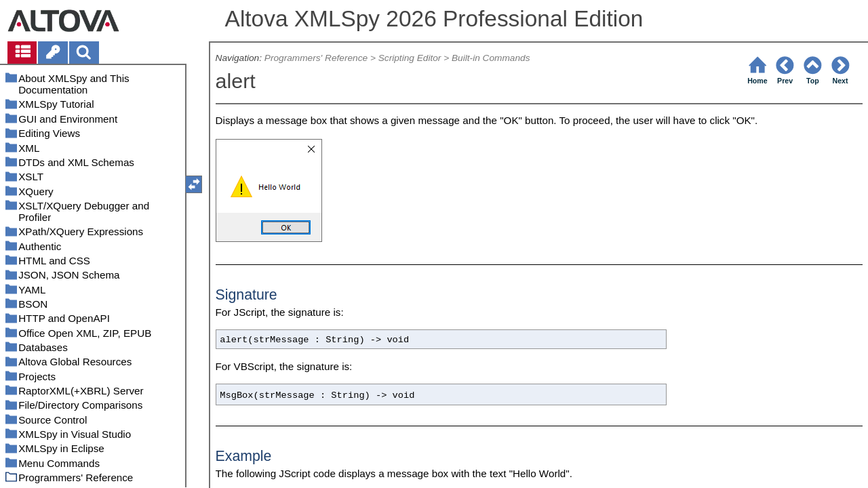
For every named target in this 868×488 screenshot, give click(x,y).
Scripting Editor (410, 58)
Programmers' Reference (316, 58)
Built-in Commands (491, 58)
